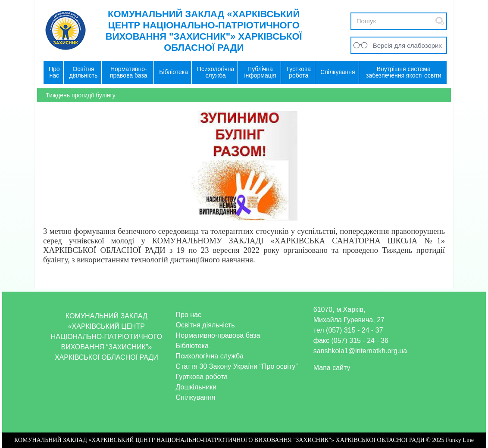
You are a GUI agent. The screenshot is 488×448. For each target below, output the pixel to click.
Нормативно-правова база (218, 335)
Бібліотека (192, 346)
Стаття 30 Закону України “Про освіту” (237, 366)
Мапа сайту (332, 368)
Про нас (189, 315)
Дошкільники (196, 387)
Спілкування (196, 397)
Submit (440, 21)
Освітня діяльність (205, 325)
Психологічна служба (210, 356)
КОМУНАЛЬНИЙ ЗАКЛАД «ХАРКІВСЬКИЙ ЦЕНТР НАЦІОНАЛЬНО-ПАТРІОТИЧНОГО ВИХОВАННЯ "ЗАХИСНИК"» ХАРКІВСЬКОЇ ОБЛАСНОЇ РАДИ (204, 31)
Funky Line (460, 440)
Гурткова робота (202, 377)
